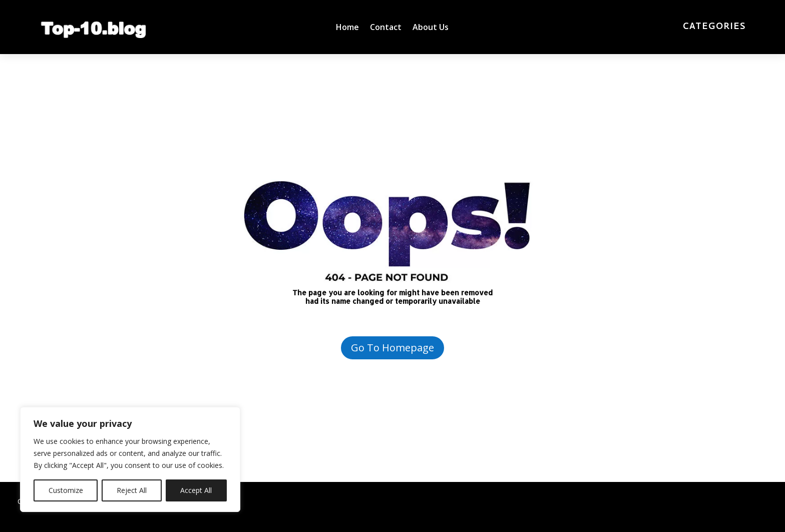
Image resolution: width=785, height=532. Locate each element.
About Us (431, 28)
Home (347, 28)
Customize (66, 490)
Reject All (132, 490)
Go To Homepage (392, 348)
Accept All (196, 490)
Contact (386, 28)
